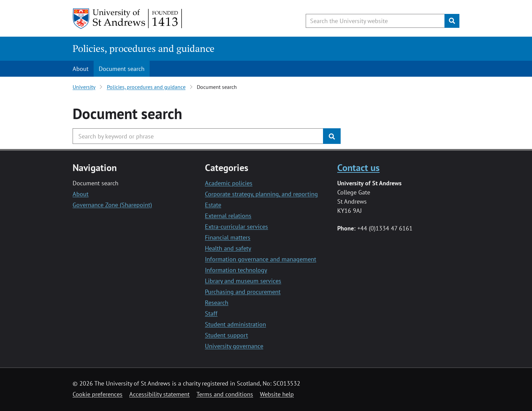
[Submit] (452, 21)
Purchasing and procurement (243, 292)
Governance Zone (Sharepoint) (112, 205)
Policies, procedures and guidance (144, 48)
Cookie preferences (98, 394)
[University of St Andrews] (128, 19)
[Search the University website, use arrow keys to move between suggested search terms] (375, 21)
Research (217, 303)
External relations (228, 216)
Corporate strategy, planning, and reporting (261, 194)
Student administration (235, 324)
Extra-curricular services (236, 227)
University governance (234, 346)
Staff (211, 313)
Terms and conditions (225, 394)
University (84, 87)
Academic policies (229, 183)
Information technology (236, 270)
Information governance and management (261, 259)
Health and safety (228, 248)
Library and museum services (243, 281)
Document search (122, 69)
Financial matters (228, 237)
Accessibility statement (159, 394)
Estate (213, 205)
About (81, 69)
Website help (277, 394)
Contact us (358, 167)
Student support (226, 335)
